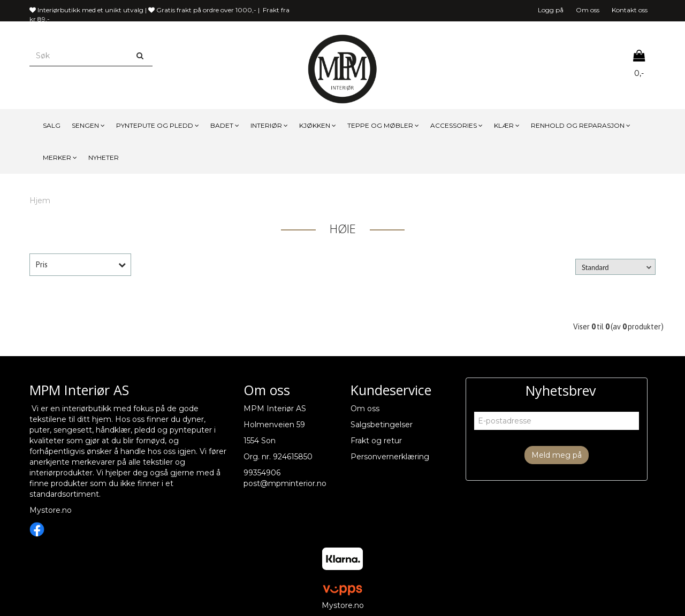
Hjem (40, 201)
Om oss (588, 10)
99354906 (262, 473)
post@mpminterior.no (285, 483)
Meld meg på (557, 455)
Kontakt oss (630, 10)
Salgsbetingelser (382, 425)
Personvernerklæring (390, 457)
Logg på (551, 10)
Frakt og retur (376, 441)
